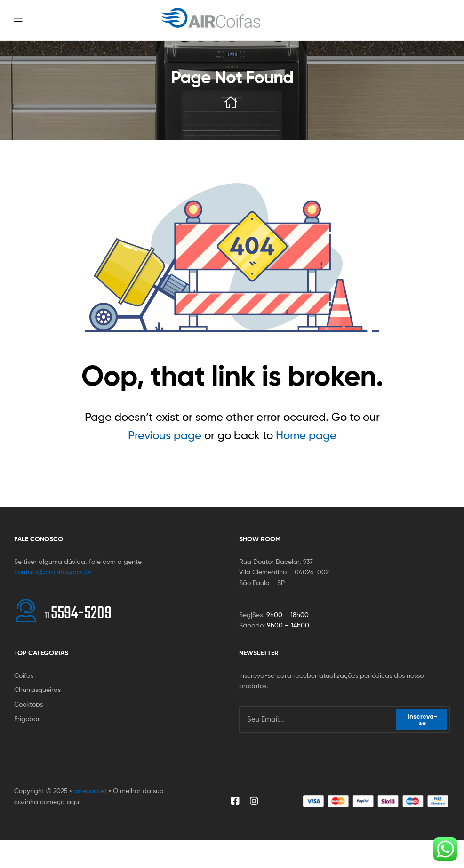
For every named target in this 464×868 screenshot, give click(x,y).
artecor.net (90, 791)
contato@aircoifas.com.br (53, 572)
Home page (306, 435)
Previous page (165, 435)
